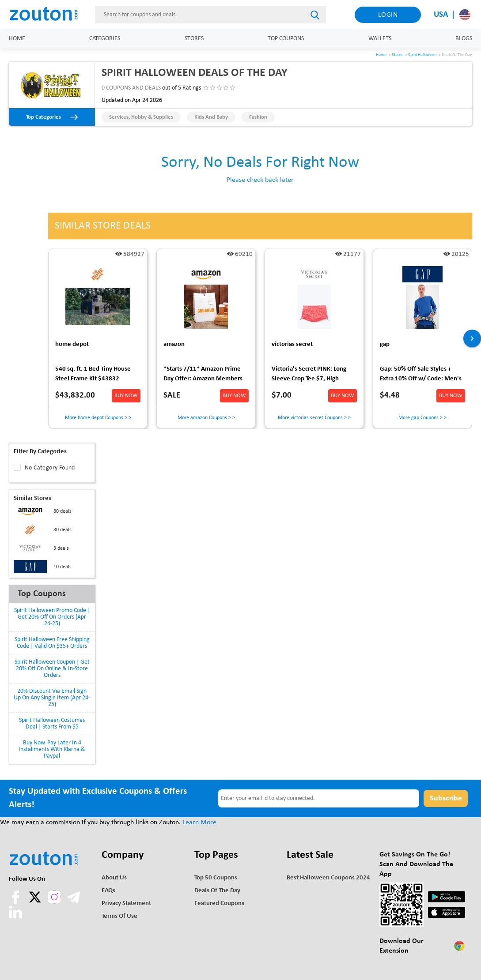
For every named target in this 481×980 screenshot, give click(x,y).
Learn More (199, 822)
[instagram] (54, 897)
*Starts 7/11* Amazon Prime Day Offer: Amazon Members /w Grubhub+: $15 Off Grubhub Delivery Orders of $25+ (203, 375)
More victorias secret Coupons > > (314, 418)
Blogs (464, 39)
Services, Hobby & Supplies (141, 117)
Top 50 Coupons (216, 878)
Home (17, 39)
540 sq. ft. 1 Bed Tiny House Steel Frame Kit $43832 (93, 374)
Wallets (380, 39)
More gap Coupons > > (422, 418)
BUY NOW (126, 396)
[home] (49, 15)
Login (388, 15)
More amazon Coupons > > (206, 418)
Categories (105, 39)
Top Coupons (286, 39)
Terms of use (119, 916)
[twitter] (36, 902)
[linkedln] (15, 917)
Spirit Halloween (422, 55)
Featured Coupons (219, 903)
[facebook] (16, 902)
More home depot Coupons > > (98, 418)
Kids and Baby (211, 117)
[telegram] (74, 902)
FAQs (108, 891)
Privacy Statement (126, 903)
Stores (194, 39)
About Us (114, 878)
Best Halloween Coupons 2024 (328, 878)
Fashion (258, 117)
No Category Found (50, 468)
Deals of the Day (217, 891)
